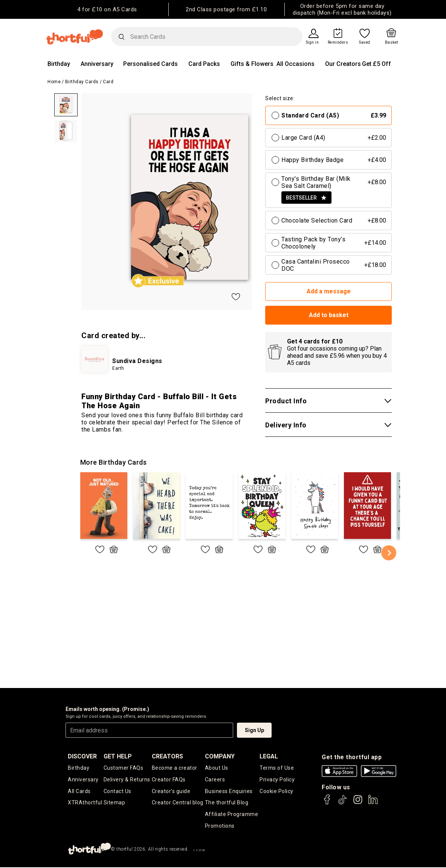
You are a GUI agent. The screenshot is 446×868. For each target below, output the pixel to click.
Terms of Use (277, 768)
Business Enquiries (229, 792)
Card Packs (204, 64)
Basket (392, 43)
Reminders (338, 43)
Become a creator (175, 768)
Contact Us (118, 792)
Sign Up (254, 730)
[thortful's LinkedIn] (373, 803)
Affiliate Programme (232, 815)
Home (54, 82)
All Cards (79, 792)
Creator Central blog (178, 803)
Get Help (118, 756)
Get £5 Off (377, 64)
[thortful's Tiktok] (342, 803)
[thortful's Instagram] (358, 803)
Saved (365, 43)
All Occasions (296, 64)
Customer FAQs (124, 768)
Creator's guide (171, 792)
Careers (215, 780)
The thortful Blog (227, 803)
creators (167, 756)
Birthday (59, 64)
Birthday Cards (82, 82)
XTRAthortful (85, 803)
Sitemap (115, 803)
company (220, 756)
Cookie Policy (276, 792)
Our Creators (343, 64)
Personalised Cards (150, 64)
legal (269, 756)
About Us (217, 768)
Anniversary (97, 64)
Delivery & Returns (127, 780)
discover (82, 756)
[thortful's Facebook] (327, 803)
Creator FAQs (169, 780)
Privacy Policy (277, 780)
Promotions (220, 827)
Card (108, 82)
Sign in (312, 43)
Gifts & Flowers (252, 64)
